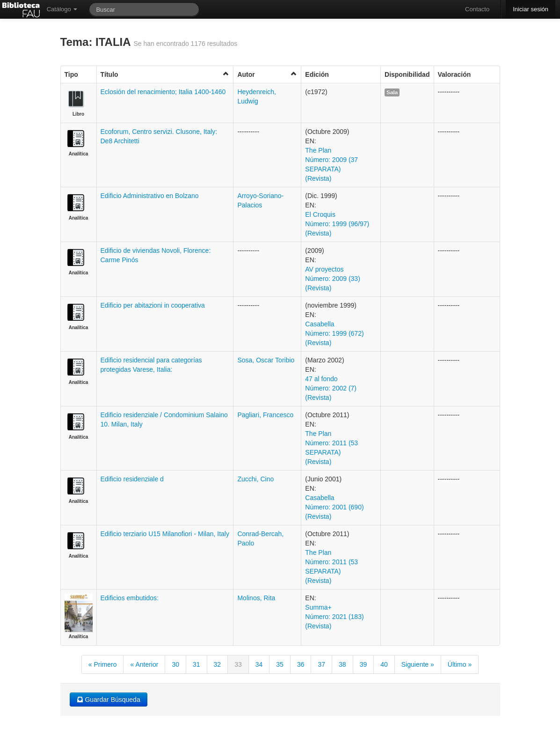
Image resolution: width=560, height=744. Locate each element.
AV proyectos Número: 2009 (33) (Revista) (333, 279)
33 (238, 664)
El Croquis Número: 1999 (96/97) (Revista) (337, 224)
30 (175, 664)
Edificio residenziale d (132, 479)
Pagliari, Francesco (265, 415)
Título (165, 74)
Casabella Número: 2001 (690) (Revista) (334, 507)
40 (384, 664)
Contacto (477, 9)
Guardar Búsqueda (109, 700)
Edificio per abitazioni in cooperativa (153, 305)
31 (196, 664)
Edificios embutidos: (130, 598)
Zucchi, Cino (255, 479)
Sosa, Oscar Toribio (266, 360)
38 (342, 664)
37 (321, 664)
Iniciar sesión (531, 9)
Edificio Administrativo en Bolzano (150, 196)
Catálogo (62, 9)
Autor (267, 74)
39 (364, 664)
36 (301, 664)
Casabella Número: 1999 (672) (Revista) (334, 333)
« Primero (103, 664)
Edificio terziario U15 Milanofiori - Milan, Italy (165, 534)
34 (259, 664)
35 (280, 664)
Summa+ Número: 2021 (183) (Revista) (334, 617)
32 (218, 664)
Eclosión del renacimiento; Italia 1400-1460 (163, 92)
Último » (460, 664)
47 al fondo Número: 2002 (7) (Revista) (331, 388)
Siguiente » (418, 664)
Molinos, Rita (256, 598)
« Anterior (144, 664)
